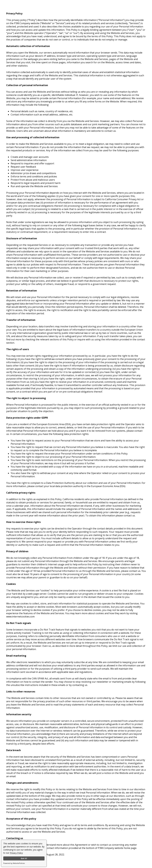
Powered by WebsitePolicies (14, 863)
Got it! (24, 858)
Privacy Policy (16, 853)
